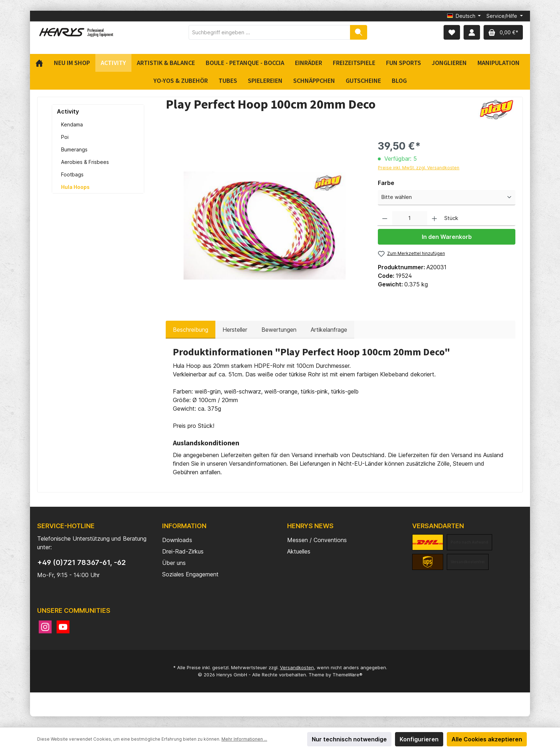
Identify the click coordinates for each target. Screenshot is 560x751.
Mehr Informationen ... (244, 739)
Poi (65, 137)
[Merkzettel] (452, 32)
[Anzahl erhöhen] (434, 219)
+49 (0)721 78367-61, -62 (81, 562)
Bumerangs (74, 149)
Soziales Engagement (190, 574)
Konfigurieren (419, 739)
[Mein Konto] (472, 32)
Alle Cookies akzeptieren (487, 739)
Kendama (72, 124)
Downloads (177, 540)
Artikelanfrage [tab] (329, 330)
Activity (68, 111)
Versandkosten (297, 667)
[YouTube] (63, 627)
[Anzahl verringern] (385, 219)
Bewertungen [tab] (279, 330)
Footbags (72, 174)
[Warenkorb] (503, 32)
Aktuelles (299, 551)
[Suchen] (359, 32)
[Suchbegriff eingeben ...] (269, 32)
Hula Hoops (75, 187)
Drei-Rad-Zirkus (183, 551)
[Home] (42, 63)
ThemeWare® (347, 675)
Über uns (174, 563)
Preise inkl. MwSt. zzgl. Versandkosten (419, 168)
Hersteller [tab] (235, 330)
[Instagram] (45, 627)
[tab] (191, 330)
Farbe (386, 183)
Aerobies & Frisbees (85, 162)
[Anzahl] (410, 219)
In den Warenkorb (447, 237)
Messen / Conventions (317, 540)
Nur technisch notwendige (349, 739)
